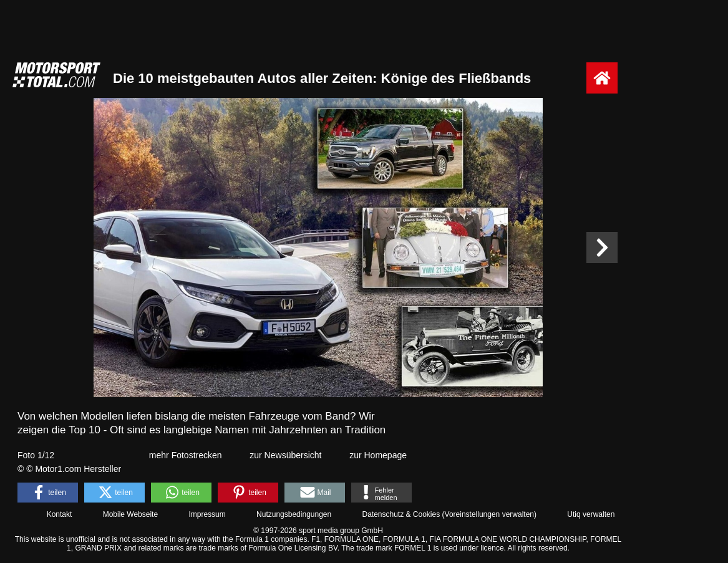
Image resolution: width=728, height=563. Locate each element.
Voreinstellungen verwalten (489, 514)
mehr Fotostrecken (186, 455)
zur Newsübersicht (285, 455)
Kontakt (60, 514)
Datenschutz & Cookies (401, 514)
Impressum (207, 514)
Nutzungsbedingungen (294, 514)
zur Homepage (378, 455)
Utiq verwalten (591, 514)
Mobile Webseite (131, 514)
